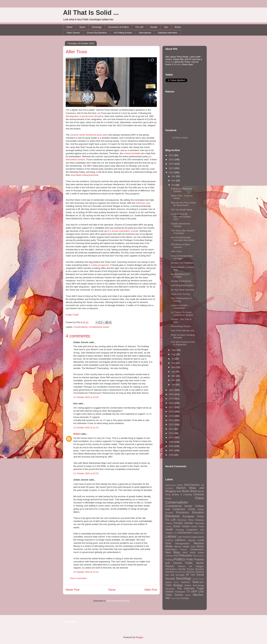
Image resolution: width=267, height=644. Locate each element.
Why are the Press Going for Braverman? (183, 204)
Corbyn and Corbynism (185, 508)
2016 (172, 412)
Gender (154, 27)
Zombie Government (181, 281)
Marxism (199, 543)
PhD (176, 556)
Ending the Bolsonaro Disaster (181, 190)
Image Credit (72, 315)
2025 (172, 160)
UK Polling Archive (123, 33)
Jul (173, 359)
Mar (174, 376)
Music (200, 546)
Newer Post (73, 590)
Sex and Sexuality (175, 575)
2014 (172, 420)
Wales (188, 595)
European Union (193, 516)
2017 (172, 407)
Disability (169, 513)
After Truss (76, 52)
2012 (172, 429)
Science (191, 572)
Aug (174, 354)
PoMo (190, 560)
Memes (178, 547)
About (82, 27)
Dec (174, 176)
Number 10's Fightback (182, 263)
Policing (169, 560)
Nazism (184, 549)
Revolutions (171, 569)
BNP (179, 491)
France (169, 523)
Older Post (151, 590)
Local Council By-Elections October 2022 (181, 217)
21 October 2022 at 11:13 (86, 428)
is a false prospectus (99, 265)
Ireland (196, 533)
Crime (192, 509)
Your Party (175, 598)
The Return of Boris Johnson (180, 246)
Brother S (177, 495)
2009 (172, 442)
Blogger (139, 637)
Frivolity (178, 523)
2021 (172, 390)
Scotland (199, 572)
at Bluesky (177, 64)
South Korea (198, 579)
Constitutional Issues (99, 327)
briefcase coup (143, 203)
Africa (180, 485)
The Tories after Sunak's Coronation (183, 232)
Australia (169, 488)
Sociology (97, 27)
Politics (179, 559)
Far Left (139, 27)
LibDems (180, 540)
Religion (200, 566)
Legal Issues (198, 537)
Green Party (198, 526)
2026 (172, 155)
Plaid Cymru (198, 556)
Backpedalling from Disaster (180, 275)
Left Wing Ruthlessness (182, 285)
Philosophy (185, 555)
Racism (170, 566)
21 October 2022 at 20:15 (86, 473)
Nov (174, 180)
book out (170, 62)
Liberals (192, 540)
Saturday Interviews (168, 33)
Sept (174, 350)
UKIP (194, 592)
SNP (193, 575)
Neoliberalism (197, 549)
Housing (180, 530)
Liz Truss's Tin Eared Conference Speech (182, 314)
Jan (174, 385)
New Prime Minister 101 (183, 331)
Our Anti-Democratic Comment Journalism (183, 239)
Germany (199, 523)
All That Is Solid (180, 138)
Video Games (73, 33)
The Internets (186, 589)
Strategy (178, 585)
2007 (172, 450)
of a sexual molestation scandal (123, 231)
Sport (176, 582)
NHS (185, 553)
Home (70, 27)
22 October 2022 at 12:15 (86, 572)
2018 (172, 403)
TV (188, 592)
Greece (169, 526)
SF (187, 575)
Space (168, 582)
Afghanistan (171, 485)
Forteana (199, 520)
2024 (172, 164)
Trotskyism (180, 592)
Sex (166, 27)
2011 (172, 433)
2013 (172, 424)
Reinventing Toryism (181, 326)
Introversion (185, 533)
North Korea (197, 553)
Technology (198, 585)
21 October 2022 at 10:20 (86, 397)
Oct (174, 185)
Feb (174, 380)
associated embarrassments (85, 175)
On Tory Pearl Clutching (182, 290)
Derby (201, 509)
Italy (202, 533)
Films (191, 520)
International (145, 33)
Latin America (184, 537)
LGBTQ (169, 540)
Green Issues (181, 526)
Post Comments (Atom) (118, 601)
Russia (190, 569)
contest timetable (132, 153)
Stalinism (186, 582)
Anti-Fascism (192, 485)
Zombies (185, 598)
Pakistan (169, 556)
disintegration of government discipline (85, 116)
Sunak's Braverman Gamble (180, 225)
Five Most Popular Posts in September (183, 343)
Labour (171, 536)
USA (201, 592)
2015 (172, 416)
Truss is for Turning (180, 294)
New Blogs (173, 552)
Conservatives (81, 327)
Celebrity (188, 495)
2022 (172, 172)
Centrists (199, 494)
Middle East (189, 547)
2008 (172, 446)
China (168, 498)
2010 (172, 437)
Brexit (194, 491)
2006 (172, 455)
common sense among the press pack (89, 135)
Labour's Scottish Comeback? (179, 307)
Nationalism (171, 549)
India (175, 533)
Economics (183, 512)
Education (198, 512)
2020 (172, 394)
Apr (174, 372)
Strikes (188, 585)
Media (169, 546)
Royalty (182, 569)
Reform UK (185, 566)
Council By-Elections (97, 33)
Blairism (181, 488)
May (174, 367)
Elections (172, 516)
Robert (77, 434)
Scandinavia (180, 572)
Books (178, 27)
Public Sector (195, 563)
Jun (174, 363)
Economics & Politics (119, 27)
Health (169, 530)
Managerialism (182, 543)
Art (202, 485)
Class (199, 498)
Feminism (182, 520)
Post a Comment (78, 578)
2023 (172, 168)
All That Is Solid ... (91, 13)
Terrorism (170, 589)
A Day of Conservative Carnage (182, 257)
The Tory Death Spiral (182, 210)
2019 (172, 399)
